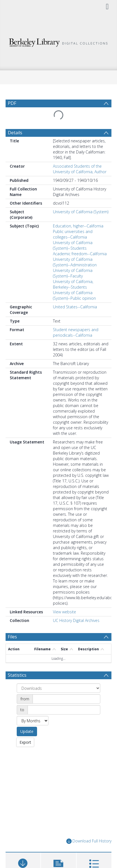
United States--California (75, 307)
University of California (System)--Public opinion (74, 295)
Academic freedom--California (80, 254)
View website (64, 612)
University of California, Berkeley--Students (73, 284)
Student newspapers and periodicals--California (76, 332)
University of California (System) (81, 212)
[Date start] (66, 699)
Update (27, 731)
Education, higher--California (78, 226)
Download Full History (89, 841)
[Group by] (58, 688)
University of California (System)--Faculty (73, 273)
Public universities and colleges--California (73, 234)
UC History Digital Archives (76, 620)
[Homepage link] (59, 41)
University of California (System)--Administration (75, 262)
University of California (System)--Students (73, 245)
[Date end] (64, 710)
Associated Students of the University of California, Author (80, 169)
